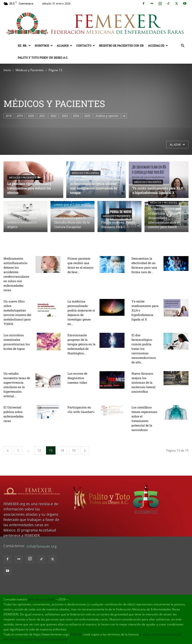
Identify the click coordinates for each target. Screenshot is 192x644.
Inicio (7, 70)
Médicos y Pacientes (30, 70)
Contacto (86, 45)
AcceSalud (158, 45)
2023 (65, 116)
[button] (182, 46)
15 (74, 450)
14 (62, 450)
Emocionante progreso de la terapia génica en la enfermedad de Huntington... (81, 344)
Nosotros (44, 45)
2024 (76, 116)
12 (39, 450)
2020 (31, 116)
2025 (87, 116)
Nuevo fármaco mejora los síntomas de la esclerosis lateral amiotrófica (143, 382)
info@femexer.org (41, 546)
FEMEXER (76, 634)
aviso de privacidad (41, 599)
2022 (53, 116)
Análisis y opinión (107, 116)
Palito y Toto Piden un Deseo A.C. (43, 58)
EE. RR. (24, 45)
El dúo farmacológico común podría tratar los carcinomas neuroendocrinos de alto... (144, 349)
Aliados (64, 45)
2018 (8, 116)
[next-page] (85, 450)
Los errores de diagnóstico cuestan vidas (77, 378)
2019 (20, 116)
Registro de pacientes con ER (121, 45)
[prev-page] (8, 450)
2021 (42, 116)
